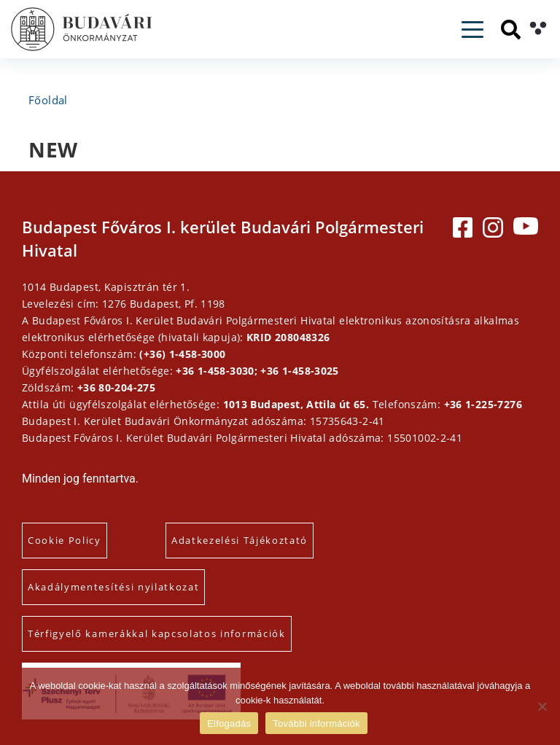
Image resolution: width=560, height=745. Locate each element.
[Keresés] (511, 30)
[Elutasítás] (542, 706)
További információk (316, 723)
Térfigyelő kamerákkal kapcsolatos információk (157, 633)
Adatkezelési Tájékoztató (240, 540)
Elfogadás (229, 723)
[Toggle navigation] (472, 30)
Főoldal (48, 100)
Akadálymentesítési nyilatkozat (113, 587)
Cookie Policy (65, 540)
